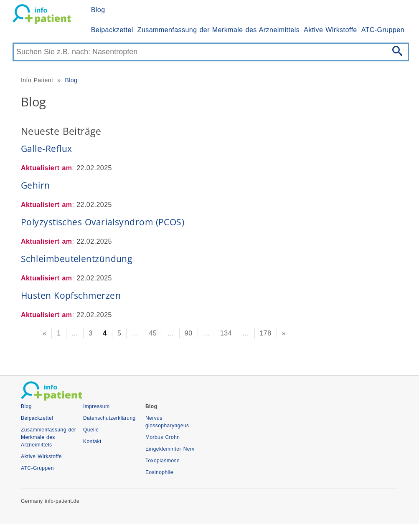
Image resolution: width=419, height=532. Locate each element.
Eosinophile (159, 472)
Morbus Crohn (163, 437)
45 (153, 333)
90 (189, 333)
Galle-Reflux (46, 149)
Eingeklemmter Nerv (170, 449)
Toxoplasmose (163, 461)
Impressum (96, 406)
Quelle (91, 430)
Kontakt (92, 441)
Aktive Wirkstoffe (330, 30)
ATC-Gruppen (383, 30)
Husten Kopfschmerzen (71, 295)
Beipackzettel (112, 30)
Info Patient (37, 80)
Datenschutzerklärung (109, 418)
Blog (98, 10)
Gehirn (36, 185)
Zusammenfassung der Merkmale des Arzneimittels (218, 30)
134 (226, 333)
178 (266, 333)
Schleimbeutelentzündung (76, 259)
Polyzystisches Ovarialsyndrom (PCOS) (103, 222)
